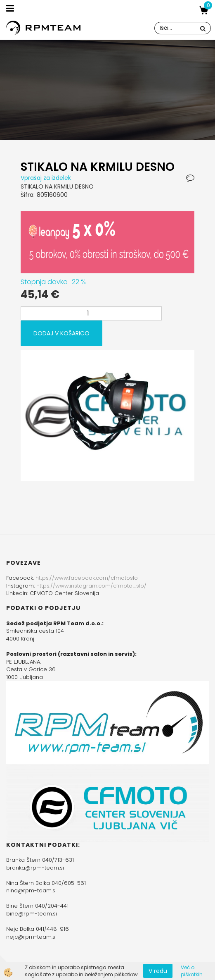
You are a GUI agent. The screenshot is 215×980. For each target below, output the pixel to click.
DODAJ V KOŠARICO (61, 333)
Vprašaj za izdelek (46, 178)
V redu (158, 971)
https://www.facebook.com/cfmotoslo (87, 578)
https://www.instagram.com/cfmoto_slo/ (91, 586)
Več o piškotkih (192, 971)
